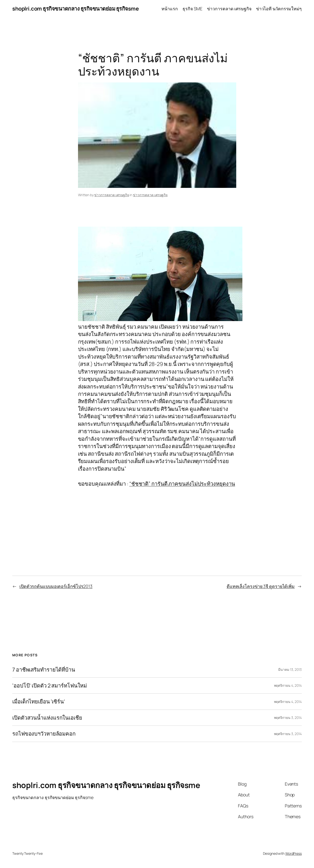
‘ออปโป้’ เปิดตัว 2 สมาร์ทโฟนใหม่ (50, 686)
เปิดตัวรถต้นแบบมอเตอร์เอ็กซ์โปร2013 (56, 586)
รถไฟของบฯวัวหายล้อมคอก (44, 734)
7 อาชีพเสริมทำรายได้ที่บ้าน (44, 670)
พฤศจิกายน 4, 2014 (288, 685)
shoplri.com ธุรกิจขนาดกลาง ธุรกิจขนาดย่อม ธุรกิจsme (75, 9)
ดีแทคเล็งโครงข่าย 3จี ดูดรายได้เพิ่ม (261, 586)
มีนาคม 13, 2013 (290, 669)
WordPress (294, 853)
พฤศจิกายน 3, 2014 (288, 718)
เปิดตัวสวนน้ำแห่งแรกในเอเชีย (47, 718)
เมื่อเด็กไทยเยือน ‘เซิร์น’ (39, 701)
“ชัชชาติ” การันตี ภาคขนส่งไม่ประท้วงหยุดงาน (182, 484)
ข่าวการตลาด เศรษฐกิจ (111, 195)
